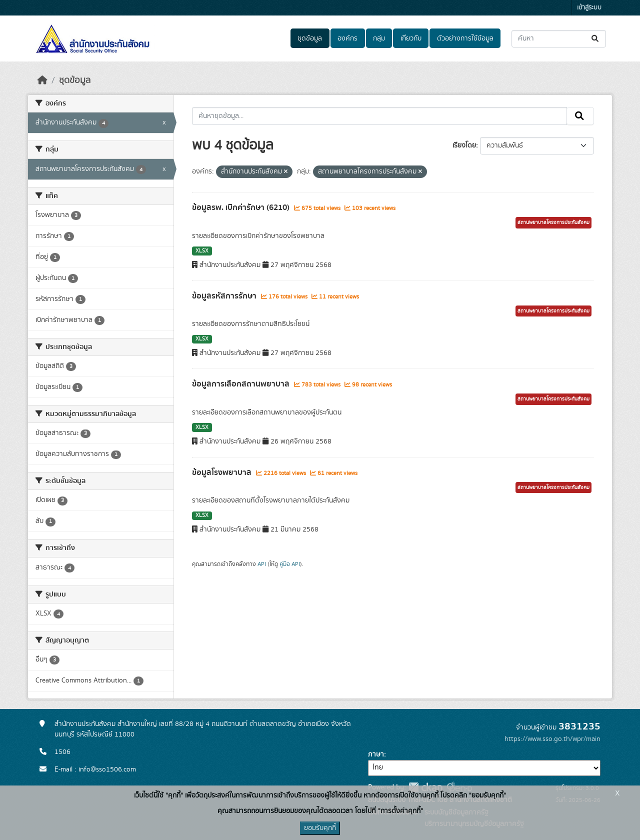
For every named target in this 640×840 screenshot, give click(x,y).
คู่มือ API (290, 564)
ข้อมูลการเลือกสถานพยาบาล (242, 384)
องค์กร (347, 38)
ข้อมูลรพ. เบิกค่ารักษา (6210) (242, 207)
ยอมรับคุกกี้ (320, 828)
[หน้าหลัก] (42, 80)
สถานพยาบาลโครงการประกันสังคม (553, 222)
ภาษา (376, 754)
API (262, 564)
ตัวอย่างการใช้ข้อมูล (465, 38)
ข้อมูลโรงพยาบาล (223, 472)
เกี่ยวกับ (411, 38)
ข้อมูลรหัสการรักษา (225, 296)
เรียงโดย (464, 145)
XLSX (202, 251)
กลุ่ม (379, 38)
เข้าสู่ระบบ (589, 8)
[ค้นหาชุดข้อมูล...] (559, 39)
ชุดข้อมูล (310, 38)
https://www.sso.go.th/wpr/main (552, 739)
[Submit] (596, 39)
